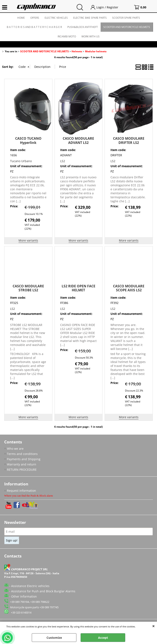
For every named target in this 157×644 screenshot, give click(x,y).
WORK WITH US (90, 36)
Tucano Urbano (21, 161)
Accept (103, 638)
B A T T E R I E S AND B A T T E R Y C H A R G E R (34, 27)
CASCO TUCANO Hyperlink (28, 140)
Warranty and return (22, 464)
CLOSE (154, 626)
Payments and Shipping (24, 459)
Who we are (15, 449)
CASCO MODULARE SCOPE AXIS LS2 (129, 288)
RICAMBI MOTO (67, 36)
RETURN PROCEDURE (22, 470)
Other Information (24, 596)
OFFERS (35, 18)
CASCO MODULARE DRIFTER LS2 (129, 140)
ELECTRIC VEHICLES (56, 18)
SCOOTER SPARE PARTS (126, 18)
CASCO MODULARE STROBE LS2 (28, 288)
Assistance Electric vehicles (30, 586)
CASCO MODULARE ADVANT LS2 (78, 140)
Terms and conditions (22, 454)
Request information (21, 491)
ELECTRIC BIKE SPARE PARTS (90, 18)
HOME (21, 18)
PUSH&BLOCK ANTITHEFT (83, 27)
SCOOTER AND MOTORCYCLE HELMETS (127, 27)
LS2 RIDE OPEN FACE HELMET (78, 288)
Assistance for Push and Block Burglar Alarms (43, 591)
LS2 (63, 161)
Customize (54, 638)
